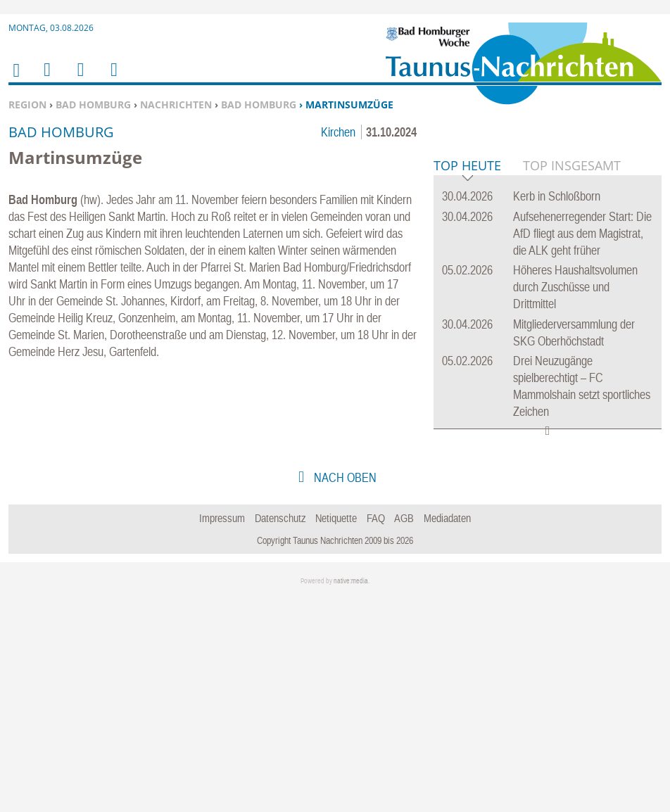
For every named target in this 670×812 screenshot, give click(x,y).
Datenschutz (280, 733)
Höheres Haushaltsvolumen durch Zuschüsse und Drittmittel (575, 502)
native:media (351, 796)
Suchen (78, 78)
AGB (404, 733)
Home (15, 79)
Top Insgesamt (572, 381)
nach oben (344, 693)
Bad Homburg (93, 104)
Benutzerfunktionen (113, 78)
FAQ (376, 733)
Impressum (222, 733)
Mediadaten (447, 733)
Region (27, 104)
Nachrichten (176, 104)
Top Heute (467, 382)
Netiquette (336, 733)
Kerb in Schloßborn (557, 411)
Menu (46, 78)
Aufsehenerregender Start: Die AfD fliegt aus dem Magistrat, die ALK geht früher (582, 449)
